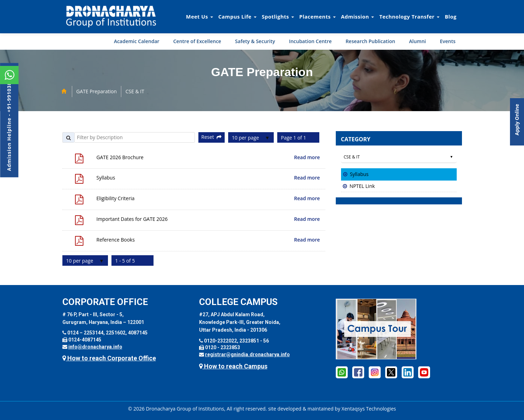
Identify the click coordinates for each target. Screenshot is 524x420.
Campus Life (237, 16)
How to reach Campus (233, 366)
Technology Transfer (409, 16)
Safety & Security (255, 41)
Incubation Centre (310, 41)
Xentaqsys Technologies (369, 409)
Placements (318, 16)
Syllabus (359, 174)
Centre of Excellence (197, 41)
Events (448, 41)
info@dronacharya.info (95, 347)
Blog (451, 16)
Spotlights (278, 16)
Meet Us (200, 16)
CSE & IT (135, 91)
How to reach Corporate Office (109, 358)
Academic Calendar (137, 41)
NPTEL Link (362, 186)
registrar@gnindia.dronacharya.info (247, 354)
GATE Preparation (97, 91)
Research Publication (370, 41)
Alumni (417, 41)
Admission (358, 16)
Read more (307, 157)
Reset (211, 137)
